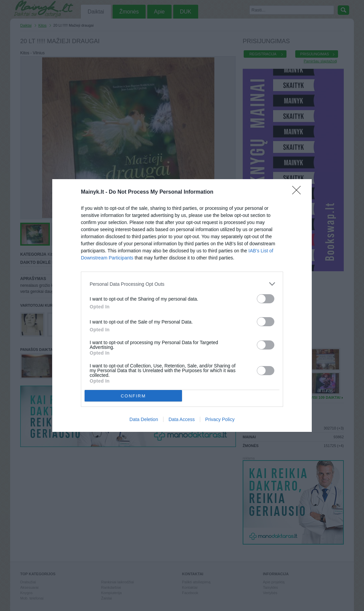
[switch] (266, 299)
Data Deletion (144, 419)
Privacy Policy (220, 419)
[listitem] (182, 284)
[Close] (299, 192)
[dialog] (182, 305)
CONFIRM (133, 396)
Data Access (182, 419)
